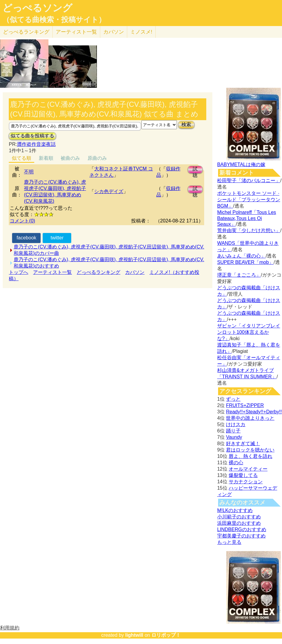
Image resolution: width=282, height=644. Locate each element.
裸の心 (236, 463)
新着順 (46, 158)
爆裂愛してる (243, 475)
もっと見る (229, 542)
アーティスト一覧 (52, 272)
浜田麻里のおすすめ (239, 523)
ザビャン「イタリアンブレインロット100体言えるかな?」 (249, 332)
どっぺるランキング (98, 272)
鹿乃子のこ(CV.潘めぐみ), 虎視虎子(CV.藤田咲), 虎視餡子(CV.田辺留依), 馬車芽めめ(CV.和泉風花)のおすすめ (109, 263)
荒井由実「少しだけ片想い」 (249, 230)
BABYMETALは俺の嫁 (241, 164)
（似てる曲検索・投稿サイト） (54, 20)
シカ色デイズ (109, 191)
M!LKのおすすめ (235, 510)
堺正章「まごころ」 (239, 275)
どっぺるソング (37, 8)
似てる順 (22, 158)
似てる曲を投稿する (32, 136)
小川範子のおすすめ (239, 517)
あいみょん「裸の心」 (241, 256)
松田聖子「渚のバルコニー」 (249, 181)
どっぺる (26, 32)
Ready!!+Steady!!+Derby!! (254, 412)
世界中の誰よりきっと (250, 418)
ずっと (233, 399)
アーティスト (76, 32)
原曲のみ (97, 158)
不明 (29, 172)
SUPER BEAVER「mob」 (245, 262)
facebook (27, 238)
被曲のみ (70, 158)
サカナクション (246, 482)
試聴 (195, 170)
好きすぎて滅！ (243, 444)
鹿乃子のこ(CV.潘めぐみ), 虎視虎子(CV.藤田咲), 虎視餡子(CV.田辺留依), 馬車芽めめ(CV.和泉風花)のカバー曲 (109, 250)
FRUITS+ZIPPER (245, 405)
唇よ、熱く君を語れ (250, 456)
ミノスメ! (141, 32)
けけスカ (236, 424)
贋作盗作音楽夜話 (36, 144)
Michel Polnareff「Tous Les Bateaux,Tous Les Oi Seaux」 (247, 218)
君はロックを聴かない (250, 450)
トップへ (18, 272)
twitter (57, 238)
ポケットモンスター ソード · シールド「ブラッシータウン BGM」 (249, 200)
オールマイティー (248, 469)
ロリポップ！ (166, 635)
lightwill (134, 635)
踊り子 (233, 431)
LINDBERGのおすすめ (242, 529)
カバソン (114, 32)
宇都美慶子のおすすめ (241, 536)
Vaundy (234, 437)
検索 (186, 125)
